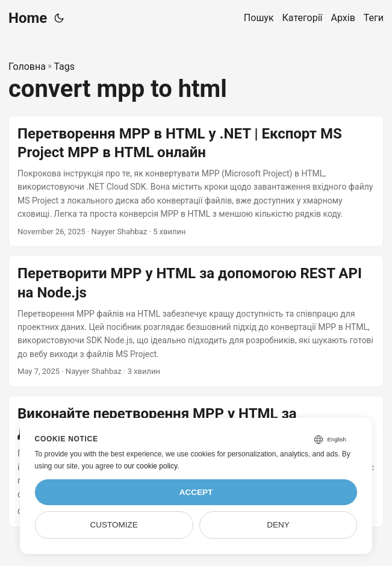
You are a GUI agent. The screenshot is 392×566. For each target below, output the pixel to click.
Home (28, 18)
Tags (64, 67)
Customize (114, 525)
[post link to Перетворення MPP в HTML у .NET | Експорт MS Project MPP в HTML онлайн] (196, 182)
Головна (27, 67)
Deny (278, 525)
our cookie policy (151, 466)
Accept (196, 492)
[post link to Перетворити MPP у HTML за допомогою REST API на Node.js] (196, 321)
